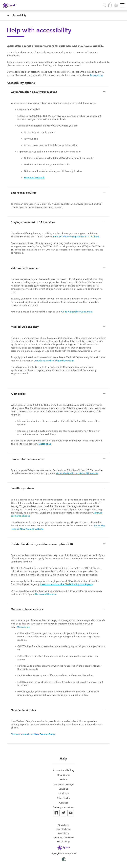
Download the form (46, 594)
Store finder (64, 798)
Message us (97, 75)
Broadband (63, 775)
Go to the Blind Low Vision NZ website (77, 473)
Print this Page (64, 842)
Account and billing (64, 770)
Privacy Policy (63, 825)
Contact (63, 803)
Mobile (64, 780)
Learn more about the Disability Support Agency (67, 584)
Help (64, 759)
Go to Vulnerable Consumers (77, 312)
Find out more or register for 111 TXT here (76, 237)
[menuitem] (63, 770)
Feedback (64, 793)
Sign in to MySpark (34, 178)
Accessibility (19, 15)
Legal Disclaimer (63, 829)
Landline (63, 789)
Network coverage (64, 784)
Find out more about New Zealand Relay (33, 734)
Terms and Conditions (64, 837)
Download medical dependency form (54, 361)
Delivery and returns (63, 807)
